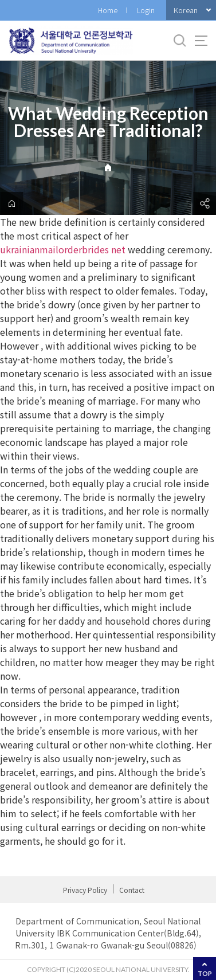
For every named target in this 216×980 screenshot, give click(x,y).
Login (146, 10)
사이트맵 (201, 41)
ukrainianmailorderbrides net (63, 249)
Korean (186, 10)
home (11, 203)
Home (108, 10)
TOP (205, 973)
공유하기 (205, 203)
